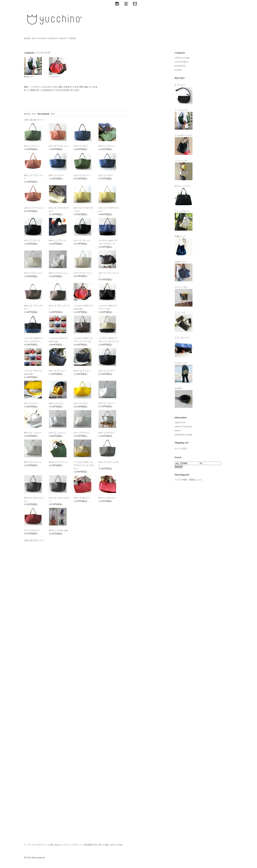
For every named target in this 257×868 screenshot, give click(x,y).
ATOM (119, 845)
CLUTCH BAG (181, 62)
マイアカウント (39, 845)
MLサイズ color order (58, 530)
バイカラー (58, 67)
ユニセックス (184, 372)
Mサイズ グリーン (107, 146)
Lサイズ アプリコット (34, 208)
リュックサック (184, 220)
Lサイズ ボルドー (32, 530)
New (34, 114)
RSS (113, 845)
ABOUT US (180, 422)
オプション (184, 94)
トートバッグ (43, 53)
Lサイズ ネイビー (107, 371)
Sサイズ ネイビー (57, 371)
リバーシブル (184, 296)
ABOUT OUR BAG (183, 427)
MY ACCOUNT (39, 38)
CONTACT (53, 38)
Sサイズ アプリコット (59, 146)
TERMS (72, 38)
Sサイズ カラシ (31, 403)
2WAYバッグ (184, 271)
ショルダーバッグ (184, 145)
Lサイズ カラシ (81, 403)
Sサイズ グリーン (32, 146)
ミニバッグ (184, 322)
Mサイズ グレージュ (58, 273)
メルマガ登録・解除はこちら (188, 480)
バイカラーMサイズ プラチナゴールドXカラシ (84, 465)
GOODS (178, 70)
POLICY (63, 38)
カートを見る (181, 449)
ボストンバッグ (184, 195)
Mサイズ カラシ (56, 403)
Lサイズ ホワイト (82, 433)
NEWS (178, 431)
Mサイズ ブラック (57, 241)
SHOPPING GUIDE (183, 435)
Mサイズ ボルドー (107, 498)
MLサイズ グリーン (58, 462)
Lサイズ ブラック (82, 241)
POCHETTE (180, 66)
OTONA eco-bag (182, 58)
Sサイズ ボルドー (82, 498)
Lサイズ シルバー (57, 433)
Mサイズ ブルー (56, 175)
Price (53, 114)
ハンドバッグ (184, 170)
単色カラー (33, 67)
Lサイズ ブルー (106, 175)
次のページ (38, 120)
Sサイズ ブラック (32, 241)
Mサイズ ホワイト (33, 462)
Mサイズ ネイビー (82, 371)
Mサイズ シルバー (33, 433)
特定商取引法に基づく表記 (96, 845)
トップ (27, 845)
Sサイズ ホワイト (107, 433)
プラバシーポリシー (72, 845)
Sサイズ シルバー (107, 403)
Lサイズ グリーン (82, 175)
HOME (27, 38)
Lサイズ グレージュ (83, 273)
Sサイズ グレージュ (33, 273)
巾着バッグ (184, 246)
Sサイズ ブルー (81, 146)
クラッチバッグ (184, 347)
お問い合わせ (55, 845)
